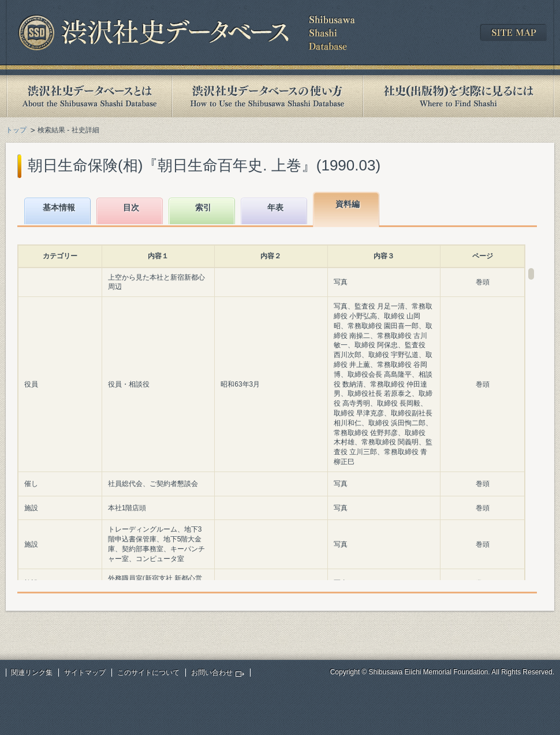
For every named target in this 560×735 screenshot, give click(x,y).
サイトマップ (85, 673)
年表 (275, 207)
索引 (203, 207)
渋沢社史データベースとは (89, 96)
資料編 (348, 204)
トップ (16, 130)
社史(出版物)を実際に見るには (458, 96)
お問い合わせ (212, 673)
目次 (131, 207)
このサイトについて (148, 673)
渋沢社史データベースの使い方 (267, 96)
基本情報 (59, 207)
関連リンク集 (32, 673)
